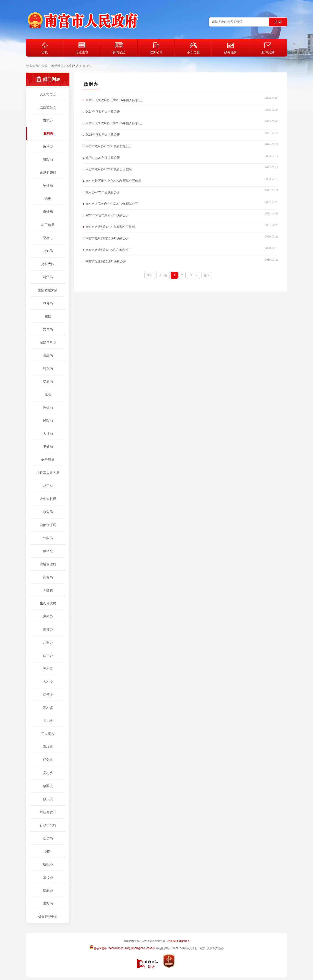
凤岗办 (48, 616)
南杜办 (48, 629)
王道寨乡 (48, 734)
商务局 (48, 577)
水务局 (48, 512)
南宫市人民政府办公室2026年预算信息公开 (115, 100)
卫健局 (48, 447)
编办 (48, 851)
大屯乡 (48, 721)
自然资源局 (48, 525)
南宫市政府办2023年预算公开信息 (109, 169)
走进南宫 (82, 48)
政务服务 (231, 48)
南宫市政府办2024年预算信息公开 (109, 146)
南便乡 (48, 695)
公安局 (48, 251)
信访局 (48, 838)
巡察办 (48, 238)
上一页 (163, 275)
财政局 (48, 160)
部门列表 (73, 66)
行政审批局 (48, 825)
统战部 (48, 890)
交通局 (48, 381)
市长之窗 (193, 48)
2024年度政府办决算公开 (103, 112)
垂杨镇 (48, 747)
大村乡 (48, 681)
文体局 (48, 329)
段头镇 (48, 799)
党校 (48, 316)
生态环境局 (48, 603)
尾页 (207, 275)
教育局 (48, 303)
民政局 (48, 421)
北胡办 (48, 642)
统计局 (48, 186)
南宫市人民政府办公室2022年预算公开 (112, 204)
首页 (45, 48)
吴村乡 (48, 773)
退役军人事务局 (48, 473)
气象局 (48, 538)
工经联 (48, 590)
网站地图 (184, 941)
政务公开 (156, 48)
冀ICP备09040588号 (143, 948)
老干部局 (48, 460)
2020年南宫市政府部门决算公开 (107, 215)
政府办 (87, 66)
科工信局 (48, 225)
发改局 (48, 903)
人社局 (48, 434)
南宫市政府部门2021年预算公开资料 (110, 227)
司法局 (48, 277)
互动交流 (268, 48)
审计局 (48, 212)
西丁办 (48, 655)
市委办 (48, 120)
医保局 (48, 407)
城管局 (48, 368)
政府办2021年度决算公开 (103, 192)
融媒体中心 (48, 342)
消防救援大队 (48, 290)
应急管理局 (48, 564)
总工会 (48, 486)
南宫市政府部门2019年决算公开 (107, 238)
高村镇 (48, 708)
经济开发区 (48, 812)
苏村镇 (48, 668)
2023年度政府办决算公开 (103, 135)
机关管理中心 (48, 916)
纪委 (48, 199)
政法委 (48, 146)
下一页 (193, 275)
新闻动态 (119, 48)
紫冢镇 (48, 786)
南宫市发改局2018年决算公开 (106, 261)
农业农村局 (48, 499)
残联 (48, 394)
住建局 (48, 355)
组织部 (48, 864)
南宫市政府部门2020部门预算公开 (109, 250)
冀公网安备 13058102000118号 (110, 947)
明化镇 (48, 760)
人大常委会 (48, 94)
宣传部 (48, 877)
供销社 (48, 551)
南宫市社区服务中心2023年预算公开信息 (113, 181)
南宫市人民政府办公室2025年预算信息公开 (115, 123)
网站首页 (57, 66)
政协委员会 (48, 107)
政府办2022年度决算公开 (103, 158)
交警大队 (48, 264)
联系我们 (173, 941)
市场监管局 (48, 173)
